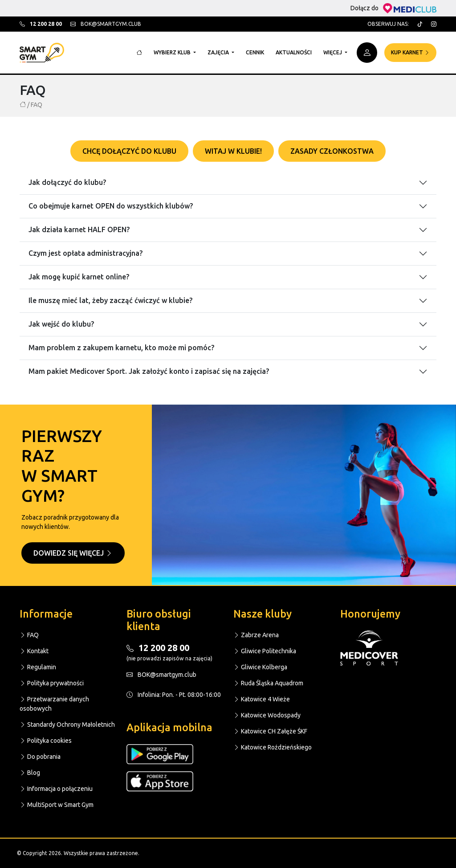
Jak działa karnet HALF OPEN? (79, 229)
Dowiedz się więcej (73, 553)
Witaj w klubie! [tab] (233, 151)
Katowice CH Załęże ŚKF (270, 731)
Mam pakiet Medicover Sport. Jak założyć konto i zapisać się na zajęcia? (149, 371)
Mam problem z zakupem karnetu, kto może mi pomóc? (121, 348)
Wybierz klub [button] (173, 52)
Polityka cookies (46, 741)
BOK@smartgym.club (161, 675)
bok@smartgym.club (106, 24)
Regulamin (38, 667)
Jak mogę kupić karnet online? (79, 277)
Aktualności (294, 52)
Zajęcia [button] (219, 52)
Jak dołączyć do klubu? (67, 182)
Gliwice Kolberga (260, 667)
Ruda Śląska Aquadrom (268, 683)
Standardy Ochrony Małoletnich (67, 725)
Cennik (255, 52)
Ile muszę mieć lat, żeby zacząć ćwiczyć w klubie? (110, 300)
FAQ (29, 635)
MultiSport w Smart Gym (57, 805)
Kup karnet (410, 52)
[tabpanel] (228, 272)
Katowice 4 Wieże (262, 699)
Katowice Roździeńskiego (273, 747)
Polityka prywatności (52, 683)
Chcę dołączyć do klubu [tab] (129, 151)
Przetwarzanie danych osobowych (54, 704)
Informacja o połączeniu (56, 789)
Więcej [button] (333, 52)
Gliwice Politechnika (265, 651)
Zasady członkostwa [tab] (332, 151)
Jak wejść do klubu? (61, 324)
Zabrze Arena (256, 635)
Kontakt (34, 651)
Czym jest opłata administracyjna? (85, 253)
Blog (30, 773)
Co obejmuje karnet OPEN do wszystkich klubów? (111, 206)
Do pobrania (40, 757)
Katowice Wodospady (267, 715)
